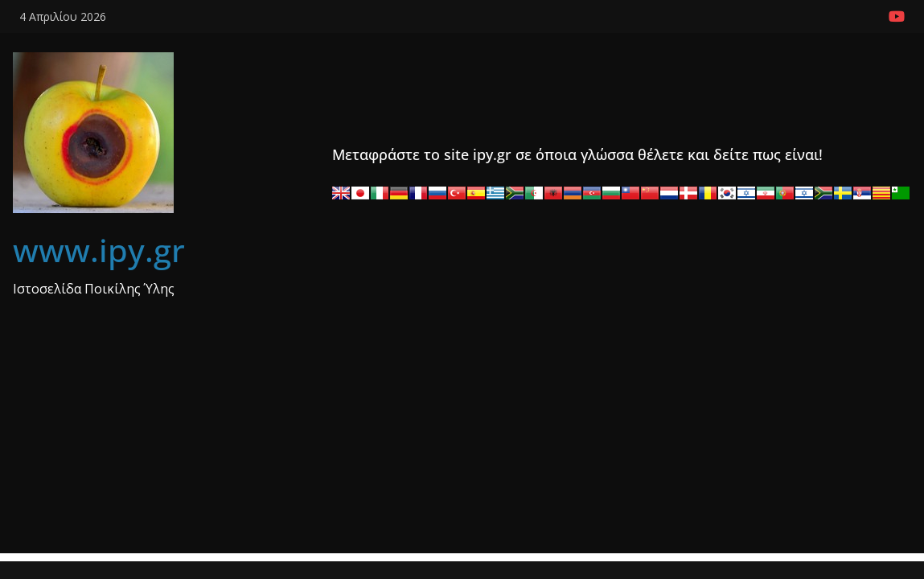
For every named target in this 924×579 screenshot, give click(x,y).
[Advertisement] (462, 441)
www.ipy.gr (99, 250)
